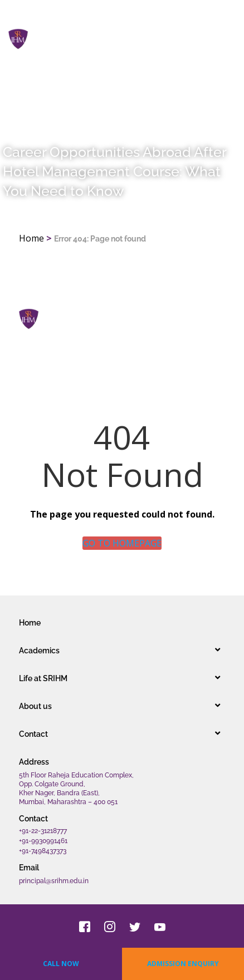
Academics (39, 651)
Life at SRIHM (43, 678)
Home (31, 238)
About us (35, 706)
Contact (33, 734)
